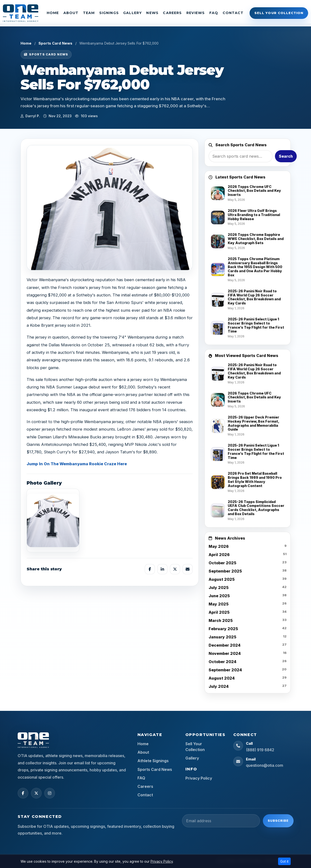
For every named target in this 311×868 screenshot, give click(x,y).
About (71, 13)
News (152, 13)
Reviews (196, 13)
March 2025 (221, 620)
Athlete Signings (153, 761)
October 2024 (223, 662)
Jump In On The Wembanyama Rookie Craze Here (77, 464)
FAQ (214, 13)
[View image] (53, 520)
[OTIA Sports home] (33, 740)
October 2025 (222, 563)
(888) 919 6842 (260, 750)
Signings (109, 13)
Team (89, 13)
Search (286, 156)
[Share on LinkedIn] (162, 569)
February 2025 (223, 629)
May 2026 (219, 546)
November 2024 (225, 653)
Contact (233, 13)
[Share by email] (188, 569)
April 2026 (219, 555)
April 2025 (219, 612)
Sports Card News (55, 43)
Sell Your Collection (279, 13)
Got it (284, 861)
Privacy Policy (199, 778)
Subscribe (278, 821)
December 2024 (225, 645)
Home (53, 13)
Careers (172, 13)
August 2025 (222, 579)
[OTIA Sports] (21, 13)
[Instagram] (50, 793)
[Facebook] (23, 793)
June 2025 (219, 596)
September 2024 (225, 670)
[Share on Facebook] (150, 569)
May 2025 (219, 604)
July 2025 (219, 588)
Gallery (133, 13)
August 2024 (222, 678)
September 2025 (225, 571)
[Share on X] (175, 569)
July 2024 (219, 686)
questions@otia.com (265, 765)
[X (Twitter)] (36, 793)
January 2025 (222, 637)
